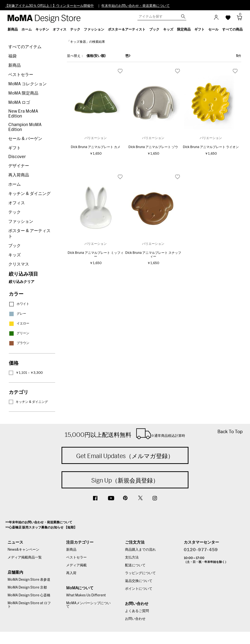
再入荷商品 (19, 175)
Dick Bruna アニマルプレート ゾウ (153, 147)
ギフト (15, 148)
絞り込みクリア (22, 282)
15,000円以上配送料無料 (125, 434)
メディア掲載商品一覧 (25, 558)
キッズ (15, 255)
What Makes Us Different (86, 595)
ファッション (21, 221)
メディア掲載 (76, 565)
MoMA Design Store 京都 (27, 588)
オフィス (17, 203)
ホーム (15, 184)
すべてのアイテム (25, 47)
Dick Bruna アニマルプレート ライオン (211, 147)
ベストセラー (21, 75)
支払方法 (132, 558)
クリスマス (19, 264)
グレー (17, 314)
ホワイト (19, 304)
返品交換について (139, 581)
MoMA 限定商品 (23, 93)
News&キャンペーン (23, 550)
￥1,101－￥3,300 (26, 373)
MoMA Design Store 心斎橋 (29, 595)
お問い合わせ (135, 619)
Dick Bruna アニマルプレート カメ (96, 147)
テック (15, 212)
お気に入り (120, 71)
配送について (135, 565)
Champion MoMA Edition (25, 127)
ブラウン (19, 343)
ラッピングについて (140, 573)
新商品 (15, 65)
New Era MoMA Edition (23, 114)
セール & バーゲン (25, 139)
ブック (15, 246)
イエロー (19, 324)
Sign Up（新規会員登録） (125, 480)
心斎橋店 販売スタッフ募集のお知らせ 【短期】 (43, 528)
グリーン (19, 333)
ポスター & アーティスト (29, 234)
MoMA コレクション (27, 84)
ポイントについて (139, 589)
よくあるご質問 (137, 611)
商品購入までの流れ (140, 550)
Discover (17, 157)
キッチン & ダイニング (29, 194)
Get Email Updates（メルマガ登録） (125, 456)
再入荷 (71, 573)
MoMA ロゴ (19, 102)
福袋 (12, 56)
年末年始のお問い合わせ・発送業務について (135, 6)
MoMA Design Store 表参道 (29, 580)
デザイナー (19, 166)
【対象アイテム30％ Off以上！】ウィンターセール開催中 (49, 6)
